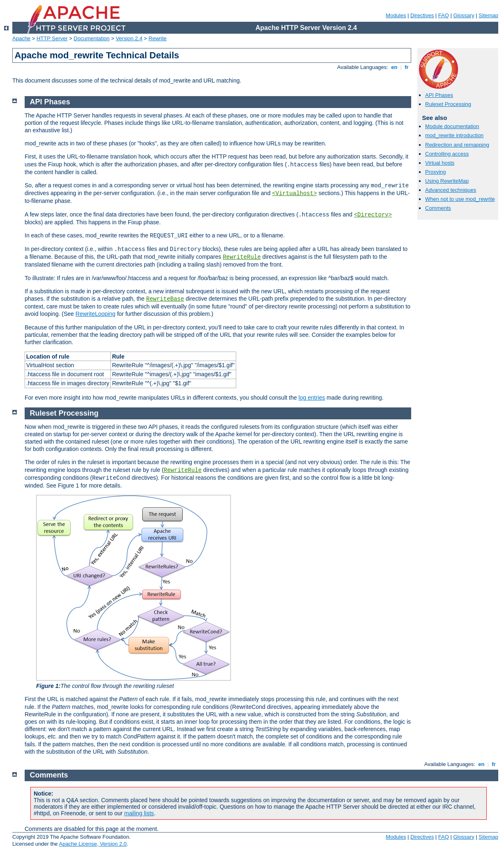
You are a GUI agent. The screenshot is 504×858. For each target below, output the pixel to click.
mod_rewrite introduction (454, 135)
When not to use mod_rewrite (460, 199)
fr (407, 67)
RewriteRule (242, 257)
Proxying (436, 172)
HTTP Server (52, 38)
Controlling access (447, 154)
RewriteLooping (96, 314)
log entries (312, 398)
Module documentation (452, 126)
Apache (21, 38)
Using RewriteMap (447, 181)
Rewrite (158, 38)
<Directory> (373, 215)
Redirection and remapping (457, 145)
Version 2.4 (129, 38)
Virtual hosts (440, 163)
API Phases (439, 95)
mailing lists (139, 813)
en (394, 67)
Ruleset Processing (448, 104)
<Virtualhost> (294, 193)
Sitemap (488, 15)
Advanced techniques (451, 190)
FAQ (444, 15)
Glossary (464, 15)
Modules (396, 15)
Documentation (91, 38)
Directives (422, 15)
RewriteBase (165, 299)
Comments (438, 208)
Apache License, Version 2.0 (93, 844)
